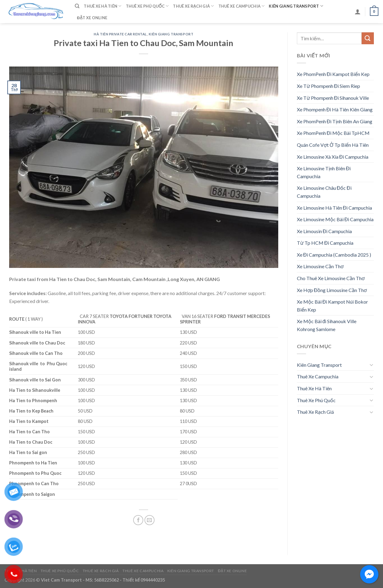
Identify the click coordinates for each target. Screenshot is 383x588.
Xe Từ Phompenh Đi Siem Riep (329, 86)
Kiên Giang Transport (296, 6)
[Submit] (368, 38)
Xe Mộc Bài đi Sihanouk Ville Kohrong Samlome (327, 325)
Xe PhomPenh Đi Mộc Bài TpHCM (333, 133)
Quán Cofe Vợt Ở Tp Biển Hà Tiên (333, 145)
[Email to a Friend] (150, 520)
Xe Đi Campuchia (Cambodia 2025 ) (334, 255)
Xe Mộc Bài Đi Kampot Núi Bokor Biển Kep (333, 306)
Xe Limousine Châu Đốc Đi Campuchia (324, 192)
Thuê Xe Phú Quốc (147, 6)
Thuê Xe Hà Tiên (102, 6)
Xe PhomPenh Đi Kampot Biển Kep (333, 74)
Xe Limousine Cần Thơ (320, 266)
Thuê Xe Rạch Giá (193, 6)
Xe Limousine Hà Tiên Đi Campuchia (335, 208)
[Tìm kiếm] (77, 6)
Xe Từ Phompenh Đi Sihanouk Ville (333, 98)
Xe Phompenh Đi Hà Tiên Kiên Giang (335, 109)
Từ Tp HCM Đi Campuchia (325, 243)
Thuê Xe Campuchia (242, 6)
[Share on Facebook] (138, 520)
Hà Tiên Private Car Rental (120, 34)
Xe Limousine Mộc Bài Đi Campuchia (335, 219)
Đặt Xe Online (92, 18)
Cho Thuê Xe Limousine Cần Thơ (331, 278)
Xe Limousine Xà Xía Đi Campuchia (333, 157)
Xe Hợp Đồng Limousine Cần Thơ (332, 290)
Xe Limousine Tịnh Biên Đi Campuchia (324, 172)
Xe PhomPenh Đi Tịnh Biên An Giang (335, 121)
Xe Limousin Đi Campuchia (325, 231)
